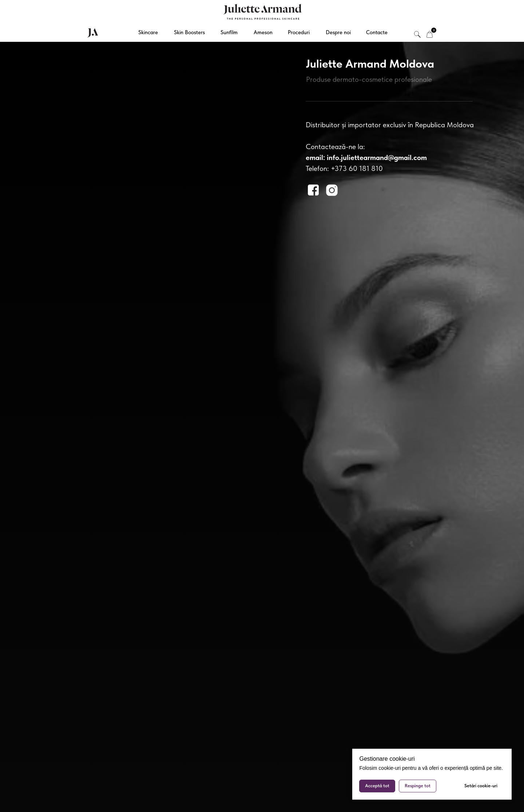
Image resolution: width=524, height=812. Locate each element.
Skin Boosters (189, 32)
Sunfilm (229, 32)
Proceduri (299, 32)
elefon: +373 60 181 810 (346, 168)
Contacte (377, 32)
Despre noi (338, 32)
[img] (430, 34)
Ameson (263, 32)
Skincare (148, 32)
